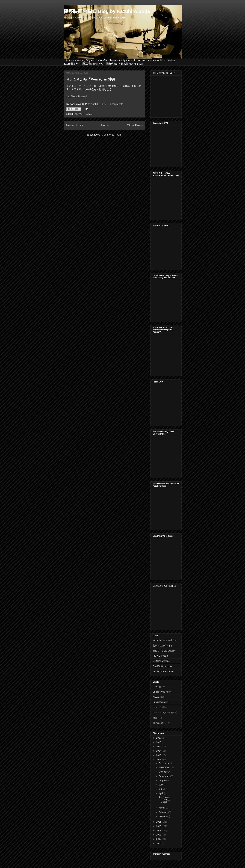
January (163, 816)
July (161, 785)
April (161, 793)
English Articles (160, 692)
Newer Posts (75, 125)
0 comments (116, 104)
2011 (159, 822)
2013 (159, 755)
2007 (159, 839)
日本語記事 (158, 723)
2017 (159, 738)
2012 (159, 759)
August (163, 780)
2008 (159, 835)
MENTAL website (161, 661)
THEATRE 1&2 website (164, 651)
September (165, 776)
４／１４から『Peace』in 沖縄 (91, 79)
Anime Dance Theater (164, 671)
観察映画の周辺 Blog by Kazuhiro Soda (107, 11)
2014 (159, 751)
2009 (159, 830)
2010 (159, 826)
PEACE (88, 114)
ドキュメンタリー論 (163, 712)
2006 (159, 843)
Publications (159, 702)
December (164, 763)
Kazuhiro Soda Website (164, 640)
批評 (155, 718)
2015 (159, 747)
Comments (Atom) (112, 135)
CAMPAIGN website (163, 666)
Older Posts (135, 125)
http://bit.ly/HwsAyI (76, 96)
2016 (159, 742)
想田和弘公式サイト (163, 646)
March (162, 808)
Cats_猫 (157, 687)
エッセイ (157, 707)
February (164, 812)
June (162, 789)
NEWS (79, 114)
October (163, 772)
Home (105, 125)
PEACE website (161, 656)
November (164, 767)
